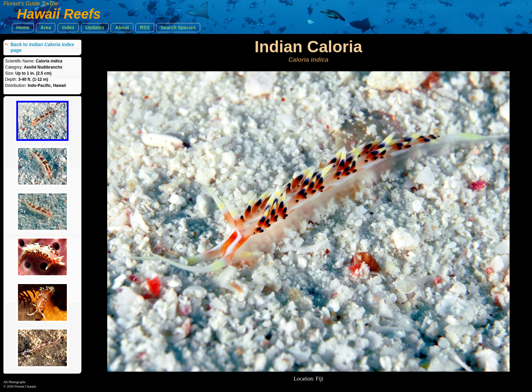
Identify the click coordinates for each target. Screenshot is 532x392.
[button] (23, 28)
